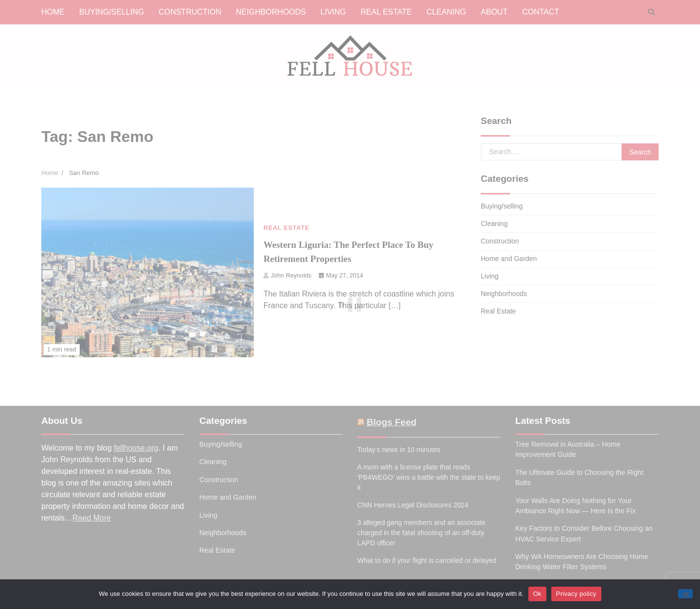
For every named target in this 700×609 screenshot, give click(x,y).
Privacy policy (576, 594)
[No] (685, 594)
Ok (537, 594)
